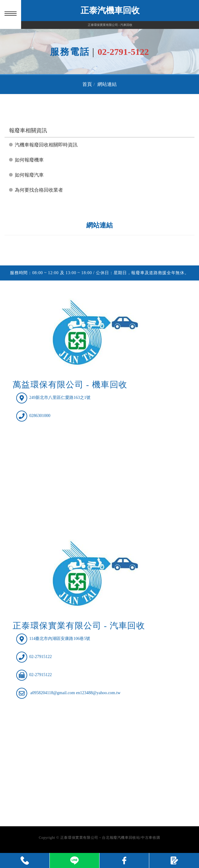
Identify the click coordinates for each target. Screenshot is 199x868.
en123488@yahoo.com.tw (98, 693)
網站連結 (107, 84)
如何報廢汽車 (29, 175)
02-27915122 (41, 657)
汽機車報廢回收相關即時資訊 (46, 145)
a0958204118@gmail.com (53, 693)
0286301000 (40, 416)
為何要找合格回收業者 (39, 190)
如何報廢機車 (29, 160)
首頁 (87, 84)
